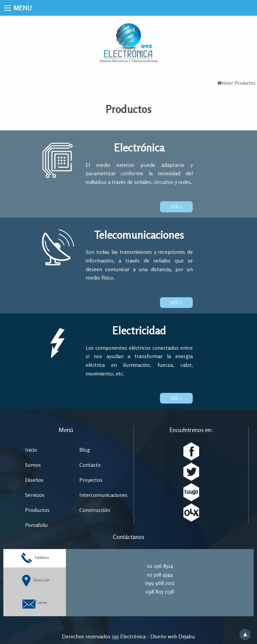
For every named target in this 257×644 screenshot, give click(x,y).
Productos (37, 510)
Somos (33, 465)
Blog (85, 450)
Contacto (90, 465)
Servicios (35, 495)
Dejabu (187, 636)
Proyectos (91, 480)
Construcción (95, 510)
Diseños (34, 480)
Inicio (227, 83)
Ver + (176, 206)
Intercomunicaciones (103, 495)
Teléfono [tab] (35, 558)
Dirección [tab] (35, 581)
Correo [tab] (35, 603)
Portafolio (36, 525)
